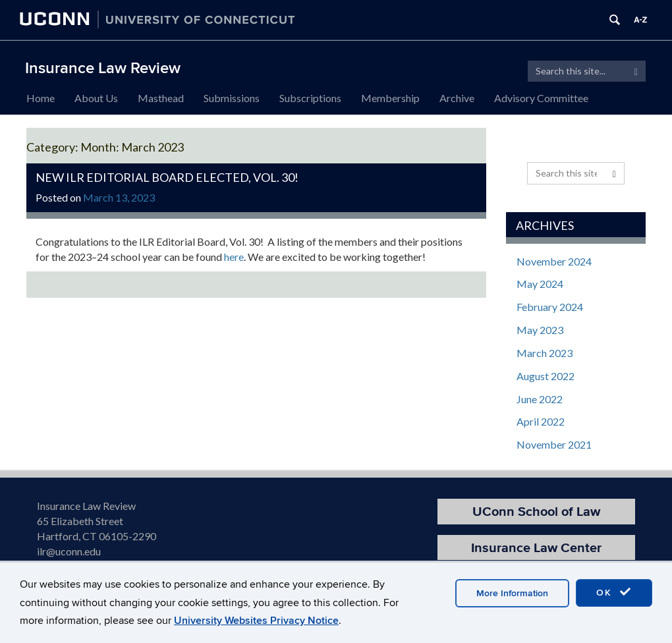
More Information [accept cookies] (512, 593)
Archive (457, 98)
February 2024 (550, 307)
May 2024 (540, 284)
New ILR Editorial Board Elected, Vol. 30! (167, 177)
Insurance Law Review (103, 68)
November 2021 (554, 444)
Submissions (232, 98)
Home (41, 98)
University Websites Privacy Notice (256, 621)
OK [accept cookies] (614, 592)
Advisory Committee (541, 98)
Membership (390, 98)
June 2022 (540, 399)
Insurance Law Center (536, 547)
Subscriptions (310, 98)
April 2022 (541, 421)
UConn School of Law (536, 511)
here (234, 257)
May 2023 (540, 330)
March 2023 (545, 353)
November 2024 (554, 261)
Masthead (161, 98)
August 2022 (546, 376)
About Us (96, 98)
